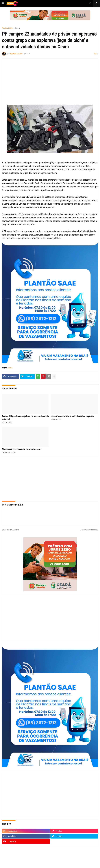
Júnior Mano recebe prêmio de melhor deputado (73, 416)
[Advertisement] (47, 80)
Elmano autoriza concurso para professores (22, 449)
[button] (3, 3)
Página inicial (8, 28)
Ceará (17, 28)
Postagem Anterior (11, 530)
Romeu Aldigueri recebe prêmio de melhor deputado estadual (25, 418)
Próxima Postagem (89, 530)
